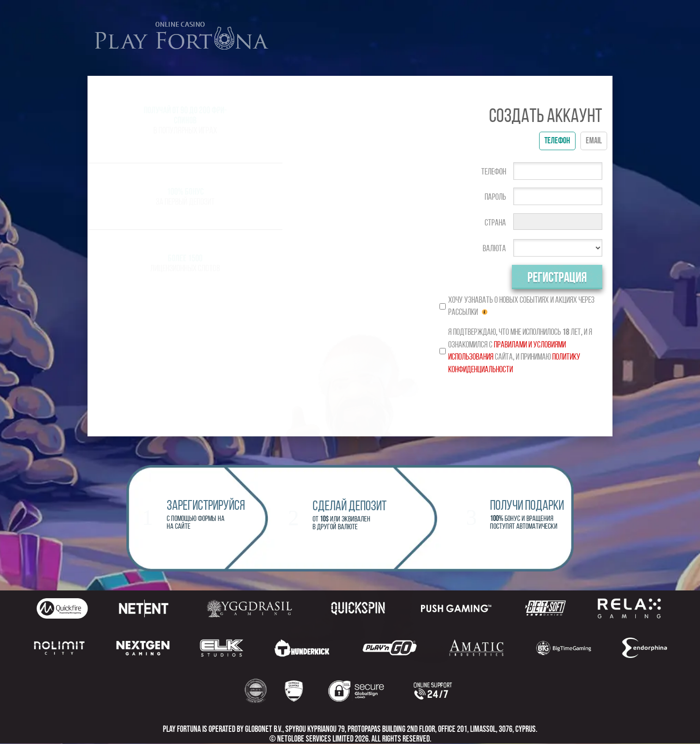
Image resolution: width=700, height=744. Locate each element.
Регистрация (557, 278)
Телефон (494, 172)
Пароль (495, 197)
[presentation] (521, 402)
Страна (495, 223)
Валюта (494, 249)
